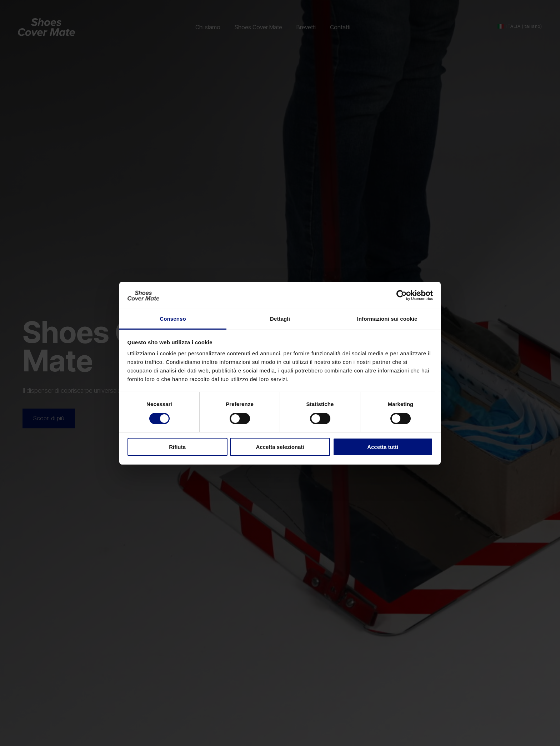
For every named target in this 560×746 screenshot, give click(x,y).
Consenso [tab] (173, 319)
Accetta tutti (383, 447)
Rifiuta (177, 447)
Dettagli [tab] (280, 319)
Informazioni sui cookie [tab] (387, 319)
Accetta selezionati (280, 447)
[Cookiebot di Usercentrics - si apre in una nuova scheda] (402, 295)
